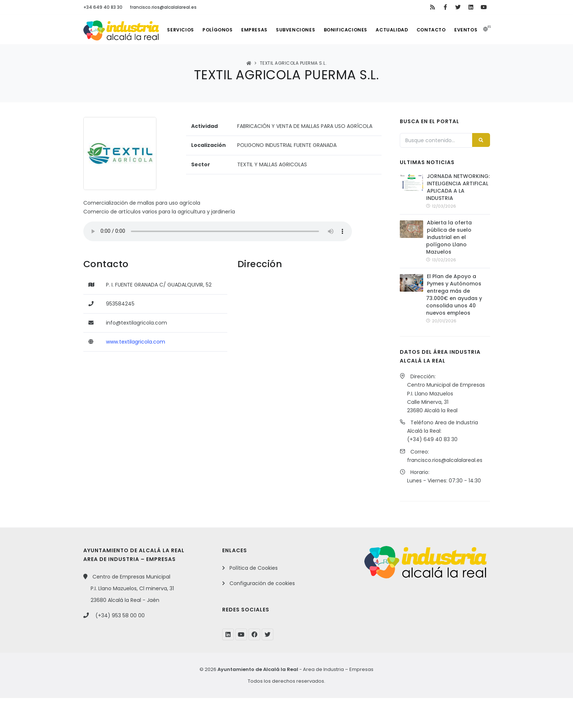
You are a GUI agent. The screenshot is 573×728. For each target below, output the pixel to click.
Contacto (437, 59)
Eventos (474, 59)
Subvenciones (296, 59)
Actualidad (396, 59)
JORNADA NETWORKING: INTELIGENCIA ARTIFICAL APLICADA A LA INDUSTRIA (458, 217)
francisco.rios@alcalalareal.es (163, 7)
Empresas (253, 59)
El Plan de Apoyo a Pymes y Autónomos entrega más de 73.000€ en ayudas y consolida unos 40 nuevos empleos (454, 325)
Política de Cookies (254, 598)
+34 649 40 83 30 (103, 7)
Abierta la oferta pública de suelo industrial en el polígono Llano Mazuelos (449, 267)
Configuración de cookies (262, 613)
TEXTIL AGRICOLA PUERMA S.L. (293, 92)
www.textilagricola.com (136, 371)
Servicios (174, 59)
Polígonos (214, 59)
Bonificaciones (347, 59)
